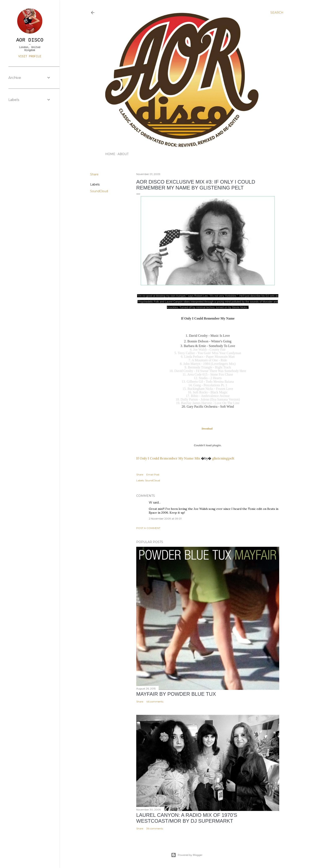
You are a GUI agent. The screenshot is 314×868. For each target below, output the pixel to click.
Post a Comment (148, 528)
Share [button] (94, 174)
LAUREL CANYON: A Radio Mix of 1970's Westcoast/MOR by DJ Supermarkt (187, 818)
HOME (110, 154)
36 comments (155, 828)
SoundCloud (99, 191)
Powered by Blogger (187, 855)
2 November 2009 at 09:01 (165, 519)
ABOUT (123, 154)
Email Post (153, 474)
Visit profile (30, 56)
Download (207, 429)
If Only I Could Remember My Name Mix (168, 458)
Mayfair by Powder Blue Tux (176, 694)
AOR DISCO (30, 40)
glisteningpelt (223, 458)
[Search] (277, 13)
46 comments (155, 702)
